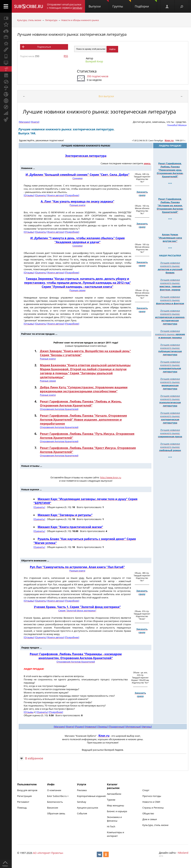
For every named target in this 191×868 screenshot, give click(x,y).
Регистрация (24, 796)
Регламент (23, 802)
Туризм (111, 800)
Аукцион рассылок (88, 808)
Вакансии (53, 808)
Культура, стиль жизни (29, 20)
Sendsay (82, 802)
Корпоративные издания (91, 796)
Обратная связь (56, 813)
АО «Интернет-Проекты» (48, 853)
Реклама (82, 790)
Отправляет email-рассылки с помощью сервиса (65, 6)
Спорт (146, 790)
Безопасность (55, 802)
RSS (66, 56)
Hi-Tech (111, 826)
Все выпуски (106, 96)
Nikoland (183, 853)
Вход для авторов (27, 790)
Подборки (146, 4)
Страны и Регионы (153, 808)
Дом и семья (149, 819)
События (82, 813)
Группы (122, 4)
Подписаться (44, 47)
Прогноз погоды (152, 796)
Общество (148, 813)
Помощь (22, 808)
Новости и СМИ (151, 802)
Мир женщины (115, 805)
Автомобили (114, 794)
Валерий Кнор (94, 61)
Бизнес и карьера (117, 811)
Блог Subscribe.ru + (58, 796)
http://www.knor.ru (111, 477)
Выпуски (99, 4)
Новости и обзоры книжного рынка (80, 20)
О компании (54, 790)
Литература (51, 20)
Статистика (87, 71)
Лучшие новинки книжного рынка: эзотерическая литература (72, 34)
